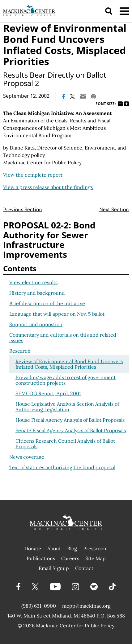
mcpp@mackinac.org (86, 606)
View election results (33, 282)
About (54, 548)
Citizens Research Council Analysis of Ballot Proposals (65, 444)
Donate (33, 548)
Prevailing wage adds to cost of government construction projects (66, 380)
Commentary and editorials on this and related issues (63, 338)
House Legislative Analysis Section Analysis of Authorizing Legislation (67, 407)
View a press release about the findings (48, 187)
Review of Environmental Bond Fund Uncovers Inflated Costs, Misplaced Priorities (69, 364)
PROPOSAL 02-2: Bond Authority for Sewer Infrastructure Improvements (49, 240)
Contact (84, 568)
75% (120, 104)
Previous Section (23, 209)
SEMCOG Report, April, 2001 (48, 393)
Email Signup (54, 568)
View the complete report (33, 175)
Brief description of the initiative (47, 303)
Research (20, 351)
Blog (72, 548)
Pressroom (95, 548)
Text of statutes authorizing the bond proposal (62, 467)
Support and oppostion (36, 324)
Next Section (114, 209)
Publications (41, 558)
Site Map (96, 558)
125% (126, 104)
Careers (70, 558)
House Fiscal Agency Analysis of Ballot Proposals (70, 420)
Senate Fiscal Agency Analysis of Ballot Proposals (71, 430)
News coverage (27, 457)
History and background (37, 293)
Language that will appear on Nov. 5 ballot (57, 314)
